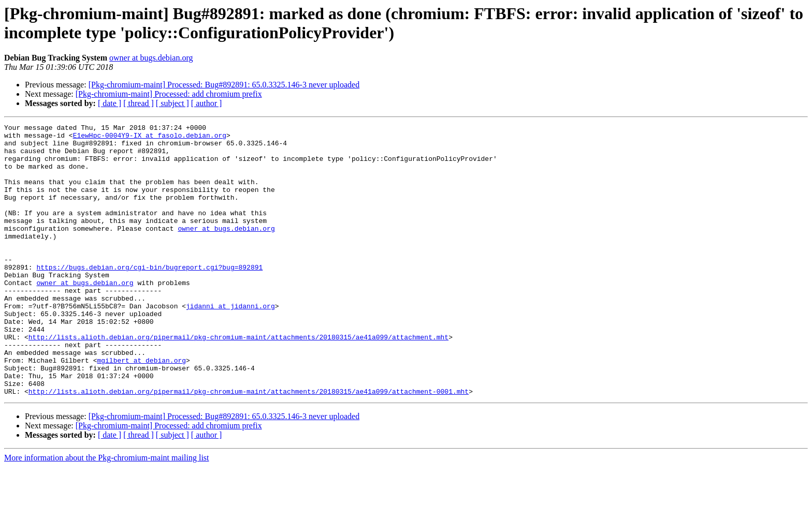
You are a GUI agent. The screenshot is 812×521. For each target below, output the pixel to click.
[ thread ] (139, 103)
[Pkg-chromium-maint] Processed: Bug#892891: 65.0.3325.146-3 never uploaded (224, 85)
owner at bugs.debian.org (151, 58)
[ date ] (110, 103)
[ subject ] (172, 103)
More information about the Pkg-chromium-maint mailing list (107, 512)
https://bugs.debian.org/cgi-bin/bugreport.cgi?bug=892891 (149, 296)
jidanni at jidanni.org (230, 343)
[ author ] (207, 103)
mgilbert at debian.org (141, 408)
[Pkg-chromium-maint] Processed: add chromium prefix (169, 94)
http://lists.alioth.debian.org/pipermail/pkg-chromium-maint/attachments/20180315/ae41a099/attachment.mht (238, 380)
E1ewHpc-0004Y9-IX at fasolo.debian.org (150, 138)
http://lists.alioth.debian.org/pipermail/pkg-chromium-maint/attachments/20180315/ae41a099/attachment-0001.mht (249, 445)
